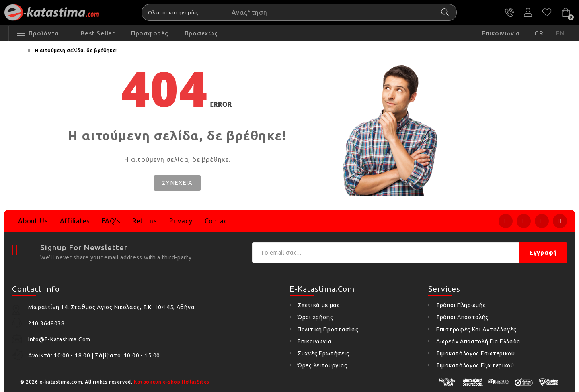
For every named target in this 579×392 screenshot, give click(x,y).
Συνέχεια (177, 184)
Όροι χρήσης (315, 317)
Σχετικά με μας (319, 305)
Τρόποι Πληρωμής (461, 305)
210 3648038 (510, 13)
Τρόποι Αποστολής (462, 317)
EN (561, 34)
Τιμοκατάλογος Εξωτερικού (475, 365)
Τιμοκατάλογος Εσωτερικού (476, 353)
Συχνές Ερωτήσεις (323, 353)
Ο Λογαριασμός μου (528, 13)
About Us (33, 221)
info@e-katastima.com (59, 339)
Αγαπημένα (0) (547, 13)
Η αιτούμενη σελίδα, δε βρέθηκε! (76, 52)
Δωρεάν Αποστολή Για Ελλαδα (478, 341)
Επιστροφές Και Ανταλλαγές (476, 329)
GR (539, 34)
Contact (218, 221)
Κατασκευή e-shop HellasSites (172, 382)
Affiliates (75, 221)
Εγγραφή (543, 253)
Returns (145, 221)
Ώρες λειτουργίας (322, 365)
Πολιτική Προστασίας (328, 329)
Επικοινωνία (315, 341)
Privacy (181, 221)
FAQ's (111, 221)
